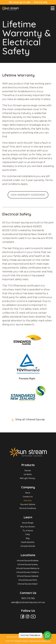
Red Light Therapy (28, 478)
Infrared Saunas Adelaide (28, 576)
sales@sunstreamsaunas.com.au (28, 602)
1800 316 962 (28, 598)
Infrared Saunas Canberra (28, 572)
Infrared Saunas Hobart (28, 584)
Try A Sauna (28, 530)
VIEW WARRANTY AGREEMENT (28, 195)
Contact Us (28, 497)
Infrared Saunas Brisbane (28, 560)
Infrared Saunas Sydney (28, 564)
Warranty (28, 500)
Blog (28, 538)
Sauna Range (28, 523)
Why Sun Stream (28, 527)
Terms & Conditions (28, 508)
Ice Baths (28, 474)
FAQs (28, 534)
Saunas (28, 470)
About (28, 493)
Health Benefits (28, 542)
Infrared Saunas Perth (28, 580)
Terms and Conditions (40, 641)
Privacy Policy (22, 641)
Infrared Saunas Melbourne (28, 568)
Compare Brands (28, 546)
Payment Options (28, 504)
